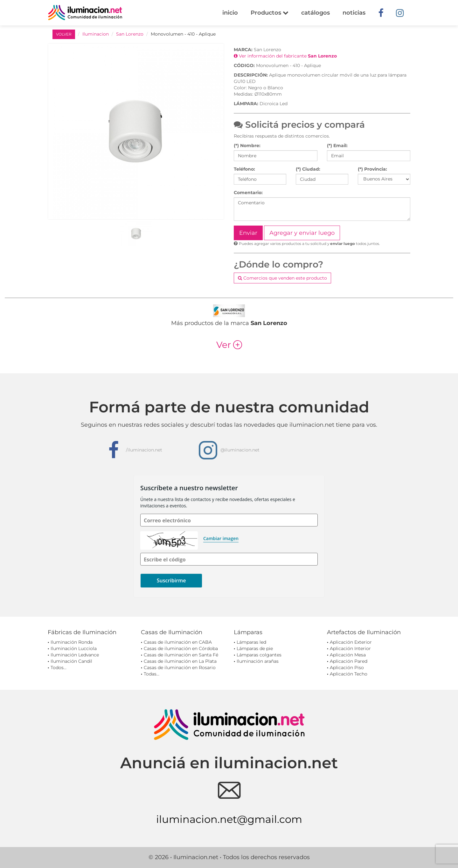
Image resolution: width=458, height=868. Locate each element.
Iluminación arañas (258, 661)
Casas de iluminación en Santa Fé (181, 655)
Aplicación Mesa (348, 655)
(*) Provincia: (372, 169)
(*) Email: (337, 146)
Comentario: (248, 193)
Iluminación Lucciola (74, 648)
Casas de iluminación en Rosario (180, 668)
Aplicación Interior (350, 648)
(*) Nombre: (247, 146)
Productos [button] (270, 13)
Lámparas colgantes (259, 655)
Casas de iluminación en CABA (178, 642)
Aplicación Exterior (351, 642)
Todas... (152, 674)
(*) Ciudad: (308, 169)
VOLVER (64, 34)
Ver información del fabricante (285, 56)
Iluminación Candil (71, 661)
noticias (354, 13)
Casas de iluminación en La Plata (180, 661)
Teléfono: (244, 169)
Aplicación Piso (347, 668)
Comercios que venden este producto (282, 278)
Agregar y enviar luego (302, 233)
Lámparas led (251, 642)
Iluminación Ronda (72, 642)
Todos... (59, 668)
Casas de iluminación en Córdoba (181, 648)
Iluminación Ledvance (75, 655)
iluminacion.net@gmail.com (229, 819)
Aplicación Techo (349, 674)
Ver (229, 345)
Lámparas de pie (255, 648)
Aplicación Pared (349, 661)
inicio (230, 13)
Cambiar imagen (221, 538)
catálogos (316, 13)
